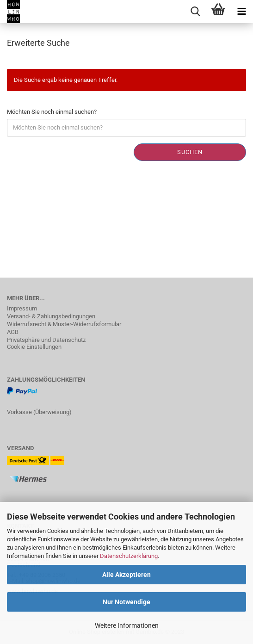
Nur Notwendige (126, 602)
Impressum (22, 308)
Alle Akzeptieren (126, 575)
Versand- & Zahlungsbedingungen (51, 316)
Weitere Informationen (127, 625)
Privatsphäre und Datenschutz (46, 340)
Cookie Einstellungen (34, 347)
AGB (13, 332)
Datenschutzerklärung (129, 556)
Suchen (190, 152)
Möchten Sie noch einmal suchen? (52, 112)
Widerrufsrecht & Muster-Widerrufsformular (64, 324)
